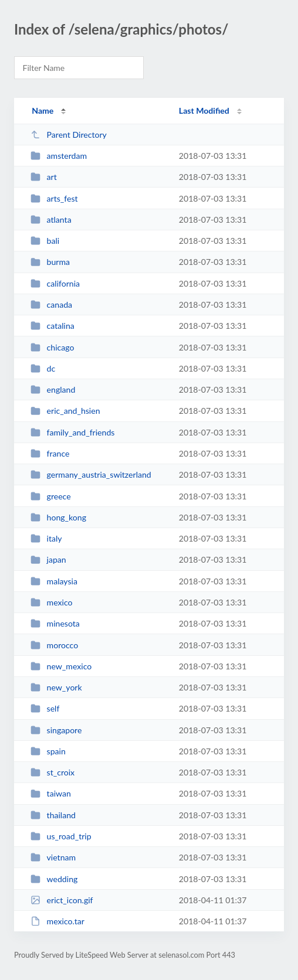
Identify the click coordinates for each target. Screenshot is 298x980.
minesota (55, 623)
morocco (54, 645)
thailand (53, 815)
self (45, 708)
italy (46, 538)
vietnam (53, 857)
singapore (56, 730)
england (53, 389)
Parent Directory (69, 135)
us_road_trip (61, 836)
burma (50, 262)
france (50, 453)
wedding (54, 879)
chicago (52, 347)
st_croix (53, 772)
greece (51, 496)
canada (51, 304)
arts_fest (54, 198)
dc (43, 368)
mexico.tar (57, 921)
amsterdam (59, 156)
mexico (51, 602)
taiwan (51, 793)
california (55, 283)
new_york (56, 687)
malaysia (54, 581)
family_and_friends (72, 432)
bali (45, 241)
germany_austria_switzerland (91, 474)
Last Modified (204, 110)
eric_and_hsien (65, 411)
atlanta (51, 220)
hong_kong (58, 517)
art (44, 177)
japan (48, 559)
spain (48, 751)
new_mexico (61, 666)
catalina (53, 326)
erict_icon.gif (62, 900)
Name (43, 110)
